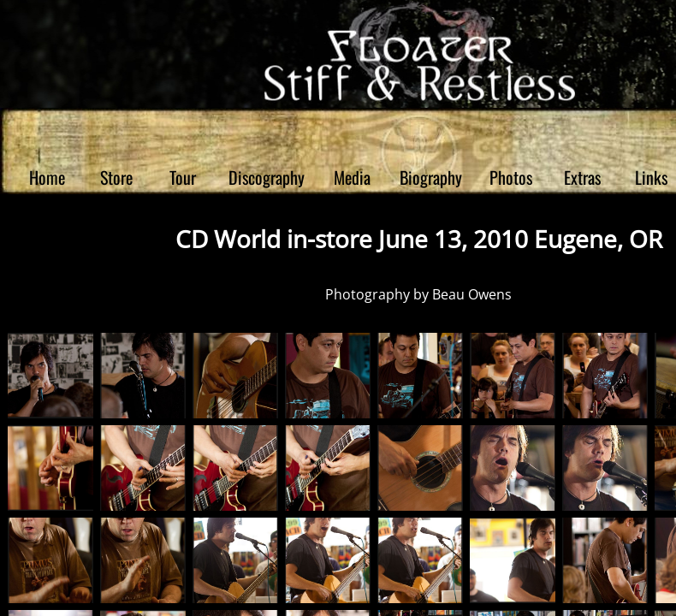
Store (116, 177)
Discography (267, 177)
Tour (183, 177)
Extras (582, 177)
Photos (511, 177)
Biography (431, 177)
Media (352, 177)
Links (651, 177)
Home (47, 177)
